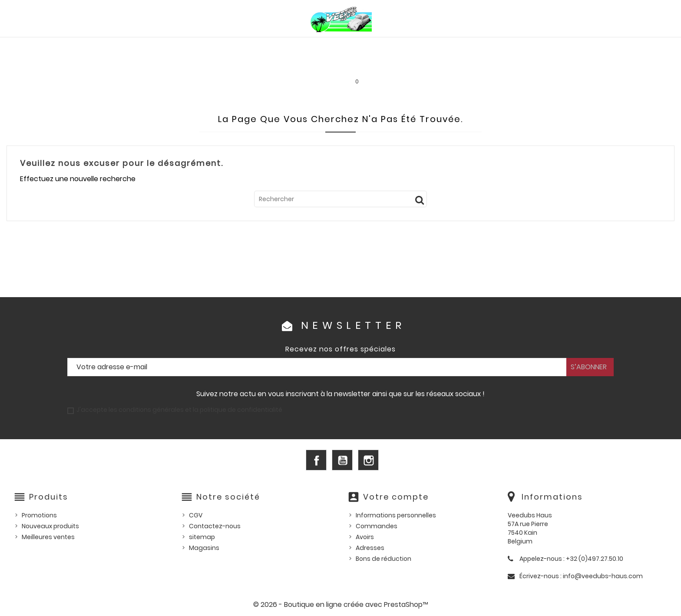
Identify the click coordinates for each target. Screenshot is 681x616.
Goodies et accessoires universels (227, 65)
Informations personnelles (396, 515)
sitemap (202, 537)
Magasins (204, 548)
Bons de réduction (383, 559)
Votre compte (396, 497)
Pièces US (456, 46)
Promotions (39, 515)
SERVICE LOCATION (416, 65)
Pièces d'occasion (518, 46)
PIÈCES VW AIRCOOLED (119, 46)
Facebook (316, 460)
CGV (196, 515)
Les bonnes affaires (337, 65)
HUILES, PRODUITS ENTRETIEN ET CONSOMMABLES (349, 46)
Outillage (582, 46)
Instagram (368, 460)
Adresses (370, 548)
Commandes (377, 526)
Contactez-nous (215, 526)
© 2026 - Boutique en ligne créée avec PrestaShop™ (341, 604)
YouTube (342, 460)
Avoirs (365, 537)
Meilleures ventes (48, 537)
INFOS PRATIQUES (488, 65)
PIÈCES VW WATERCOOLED (213, 46)
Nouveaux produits (50, 526)
